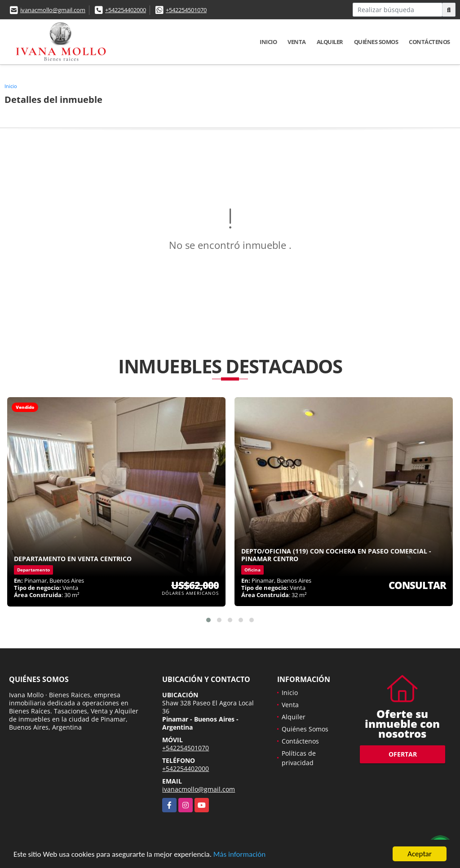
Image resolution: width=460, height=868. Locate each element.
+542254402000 (126, 10)
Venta (297, 42)
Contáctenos (429, 42)
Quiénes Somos (376, 42)
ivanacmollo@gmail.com (53, 10)
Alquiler (330, 42)
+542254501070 (186, 10)
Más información (239, 855)
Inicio (268, 42)
